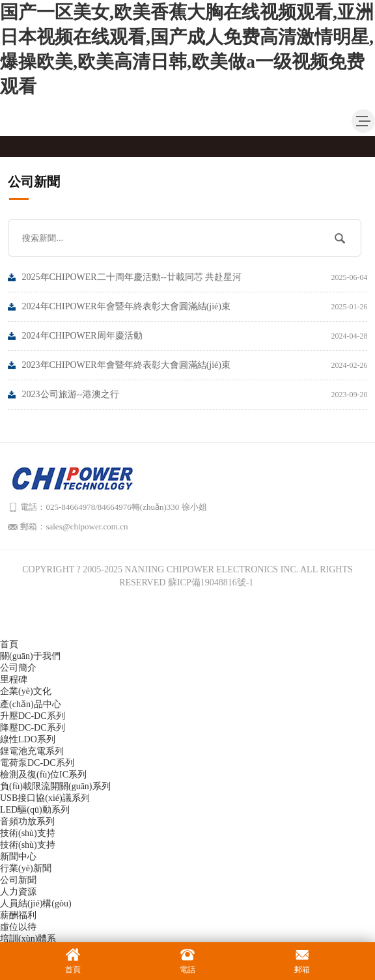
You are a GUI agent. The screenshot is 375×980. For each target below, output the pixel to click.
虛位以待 (18, 927)
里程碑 (14, 679)
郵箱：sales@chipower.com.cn (75, 526)
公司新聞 (18, 880)
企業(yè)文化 (26, 691)
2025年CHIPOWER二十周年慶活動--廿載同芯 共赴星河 (195, 277)
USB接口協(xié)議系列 (45, 798)
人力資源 (18, 892)
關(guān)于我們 (30, 656)
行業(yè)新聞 (26, 868)
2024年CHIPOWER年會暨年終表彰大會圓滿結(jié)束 (195, 307)
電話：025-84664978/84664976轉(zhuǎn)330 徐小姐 (114, 507)
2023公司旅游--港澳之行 (195, 395)
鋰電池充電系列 (32, 751)
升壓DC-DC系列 (33, 716)
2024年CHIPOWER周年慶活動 (195, 336)
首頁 (9, 644)
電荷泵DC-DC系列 (37, 763)
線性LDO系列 (28, 739)
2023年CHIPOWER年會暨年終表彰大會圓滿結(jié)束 (195, 365)
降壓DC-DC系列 (33, 728)
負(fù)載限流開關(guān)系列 (55, 786)
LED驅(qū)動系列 (35, 810)
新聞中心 (18, 857)
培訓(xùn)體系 (28, 939)
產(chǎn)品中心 (31, 704)
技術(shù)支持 (28, 833)
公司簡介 (18, 668)
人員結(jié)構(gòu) (36, 903)
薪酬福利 (18, 915)
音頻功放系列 (27, 821)
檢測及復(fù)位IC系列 (43, 775)
